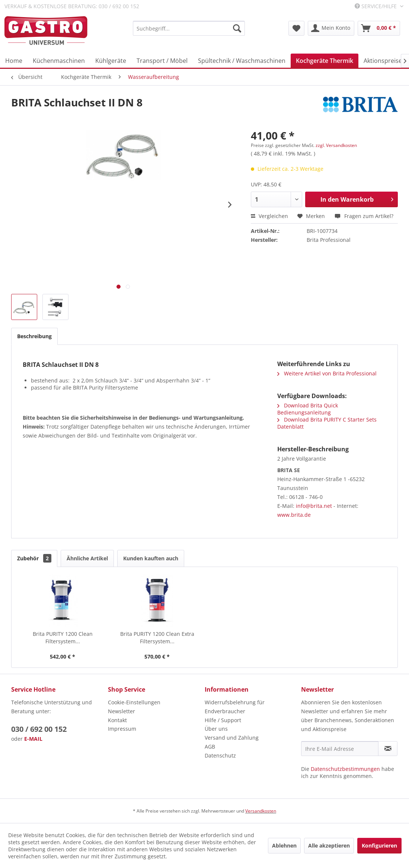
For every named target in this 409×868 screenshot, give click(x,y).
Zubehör (34, 558)
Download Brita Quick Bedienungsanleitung (308, 409)
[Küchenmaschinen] (59, 61)
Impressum (122, 729)
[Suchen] (237, 28)
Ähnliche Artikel (87, 558)
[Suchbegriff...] (189, 28)
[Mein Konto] (331, 28)
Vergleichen (269, 216)
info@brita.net (314, 506)
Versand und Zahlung (232, 738)
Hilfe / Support (223, 720)
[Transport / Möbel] (162, 61)
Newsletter (122, 711)
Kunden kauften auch (151, 558)
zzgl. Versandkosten (336, 145)
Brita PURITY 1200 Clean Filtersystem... (63, 638)
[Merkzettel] (296, 28)
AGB (210, 747)
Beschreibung (34, 336)
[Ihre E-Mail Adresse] (340, 749)
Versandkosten (261, 811)
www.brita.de (294, 515)
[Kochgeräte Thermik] (325, 61)
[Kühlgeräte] (111, 61)
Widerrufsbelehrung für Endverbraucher (235, 707)
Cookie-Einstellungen (134, 702)
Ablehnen (284, 845)
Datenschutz (220, 755)
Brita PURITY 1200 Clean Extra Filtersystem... (157, 638)
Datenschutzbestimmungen (345, 769)
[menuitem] (189, 28)
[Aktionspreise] (383, 61)
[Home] (14, 61)
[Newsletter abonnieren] (388, 749)
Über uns (216, 729)
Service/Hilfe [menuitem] (376, 6)
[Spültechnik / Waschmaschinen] (242, 61)
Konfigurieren (379, 845)
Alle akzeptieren (329, 845)
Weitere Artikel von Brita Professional (327, 373)
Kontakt (117, 720)
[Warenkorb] (379, 28)
